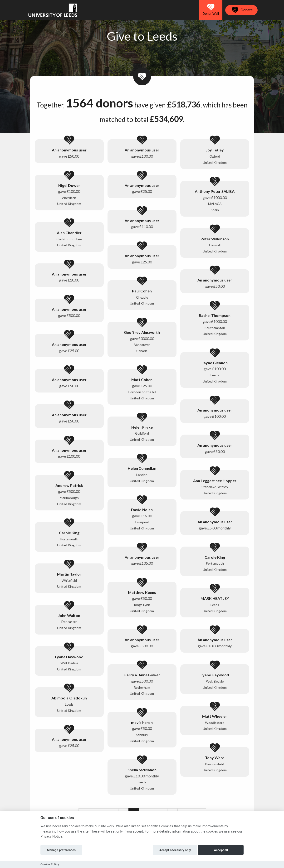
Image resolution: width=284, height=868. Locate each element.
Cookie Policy (50, 864)
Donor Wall (211, 10)
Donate (241, 10)
